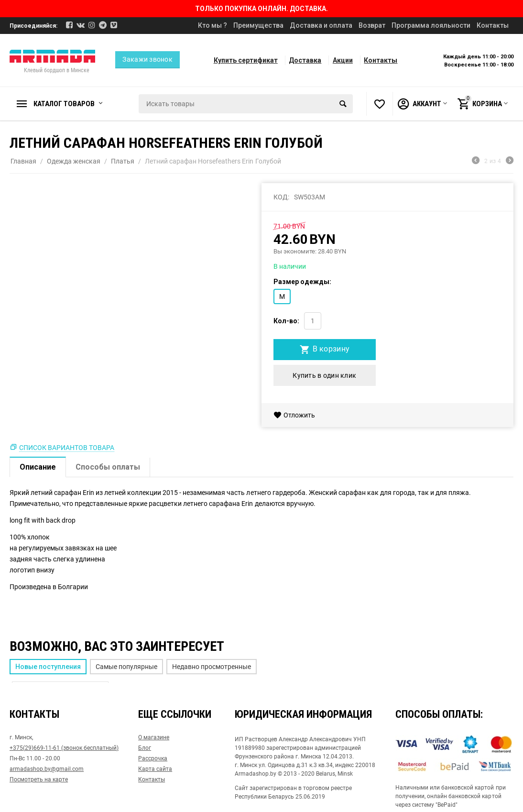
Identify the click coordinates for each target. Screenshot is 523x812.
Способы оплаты (108, 467)
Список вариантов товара (67, 448)
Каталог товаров (64, 104)
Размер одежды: (302, 282)
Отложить (294, 415)
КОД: (281, 197)
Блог (145, 748)
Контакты (493, 25)
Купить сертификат (246, 60)
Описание (38, 467)
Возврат (372, 25)
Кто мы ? (212, 25)
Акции (343, 60)
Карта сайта (155, 769)
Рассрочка (153, 758)
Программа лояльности (431, 25)
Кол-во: (286, 321)
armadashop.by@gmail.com (47, 769)
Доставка (305, 60)
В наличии (290, 266)
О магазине (154, 737)
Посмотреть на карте (39, 779)
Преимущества (258, 25)
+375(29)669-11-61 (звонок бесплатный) (64, 748)
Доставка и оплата (321, 25)
